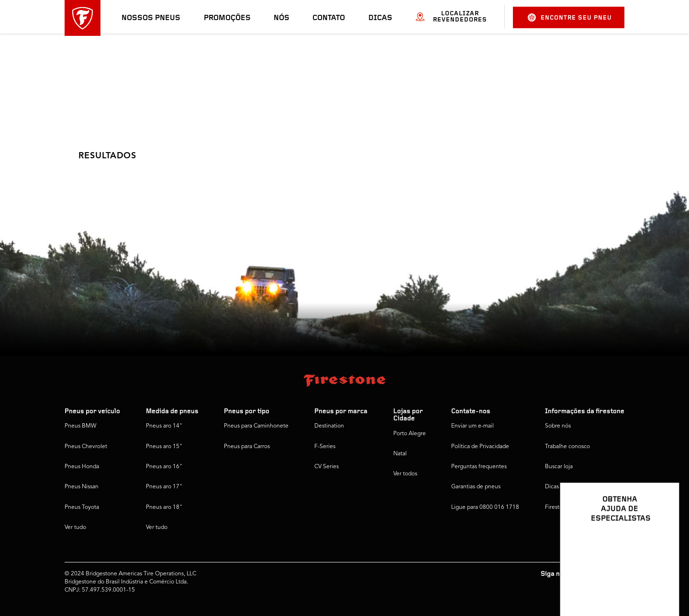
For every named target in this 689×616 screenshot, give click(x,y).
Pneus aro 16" (164, 467)
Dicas (380, 18)
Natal (400, 454)
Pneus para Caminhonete (256, 426)
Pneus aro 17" (164, 487)
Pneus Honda (82, 467)
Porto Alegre (410, 434)
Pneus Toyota (82, 507)
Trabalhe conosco (567, 447)
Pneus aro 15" (164, 447)
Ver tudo (75, 528)
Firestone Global (566, 507)
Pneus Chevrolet (86, 447)
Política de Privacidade (480, 447)
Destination (329, 426)
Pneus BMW (80, 426)
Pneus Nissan (82, 487)
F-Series (325, 447)
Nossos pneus (151, 18)
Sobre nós (558, 426)
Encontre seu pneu (570, 17)
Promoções (227, 18)
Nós (282, 18)
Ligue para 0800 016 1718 (485, 507)
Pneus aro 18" (164, 507)
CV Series (327, 467)
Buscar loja (559, 467)
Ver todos (405, 474)
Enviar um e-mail (472, 426)
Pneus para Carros (247, 447)
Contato (329, 18)
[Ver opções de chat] (661, 581)
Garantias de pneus (476, 487)
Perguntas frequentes (479, 467)
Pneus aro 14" (164, 426)
